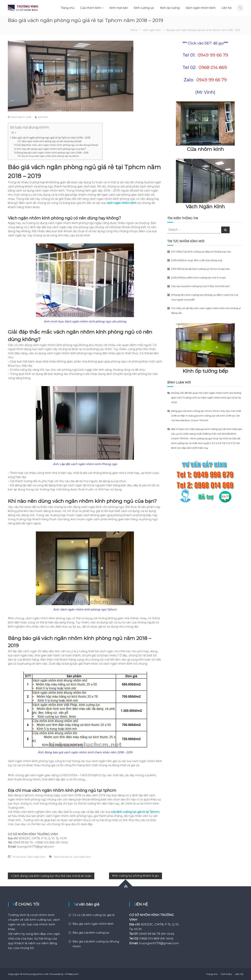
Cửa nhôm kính (91, 8)
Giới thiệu (226, 974)
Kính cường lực (144, 8)
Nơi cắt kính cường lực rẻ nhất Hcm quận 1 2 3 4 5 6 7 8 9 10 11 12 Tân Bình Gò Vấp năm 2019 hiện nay (206, 443)
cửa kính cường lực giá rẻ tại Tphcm (135, 812)
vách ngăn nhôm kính (121, 203)
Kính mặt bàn (119, 8)
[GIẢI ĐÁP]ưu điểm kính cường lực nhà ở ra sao (198, 278)
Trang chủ (68, 8)
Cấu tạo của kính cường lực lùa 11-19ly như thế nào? (201, 286)
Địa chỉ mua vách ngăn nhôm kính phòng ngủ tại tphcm (50, 156)
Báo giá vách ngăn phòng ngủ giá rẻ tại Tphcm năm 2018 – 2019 (51, 138)
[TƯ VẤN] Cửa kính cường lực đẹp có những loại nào (201, 252)
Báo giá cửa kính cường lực (91, 933)
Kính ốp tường (170, 8)
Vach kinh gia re (63, 857)
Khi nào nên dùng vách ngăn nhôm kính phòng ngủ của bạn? (52, 149)
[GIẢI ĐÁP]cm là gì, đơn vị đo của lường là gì (197, 260)
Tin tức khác (19, 857)
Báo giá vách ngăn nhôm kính (93, 924)
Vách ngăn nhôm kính (201, 8)
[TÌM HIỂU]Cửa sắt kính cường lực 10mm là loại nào (200, 269)
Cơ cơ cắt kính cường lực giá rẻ (94, 915)
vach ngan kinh (82, 857)
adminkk (43, 117)
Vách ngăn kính (152, 30)
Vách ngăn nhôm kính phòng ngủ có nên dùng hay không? (52, 141)
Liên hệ (226, 8)
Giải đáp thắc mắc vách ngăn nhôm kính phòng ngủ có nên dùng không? (58, 145)
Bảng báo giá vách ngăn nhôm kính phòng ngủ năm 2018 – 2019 (53, 153)
